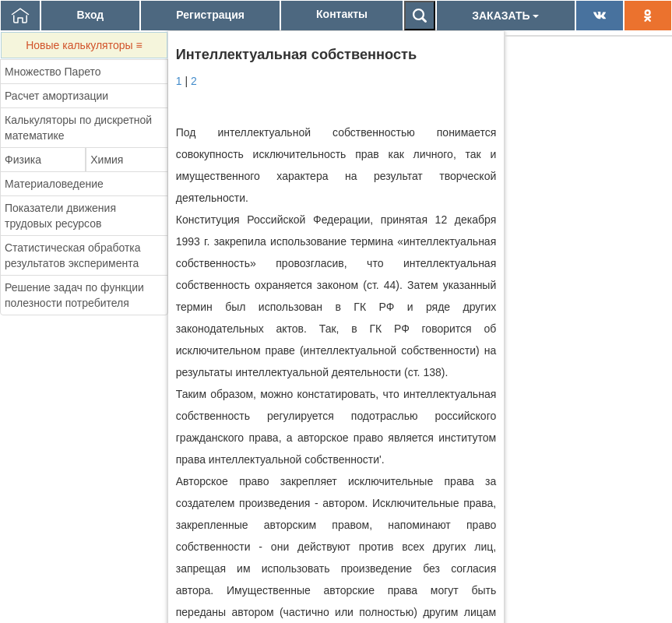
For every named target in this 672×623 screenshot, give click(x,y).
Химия (107, 160)
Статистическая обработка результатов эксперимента (73, 255)
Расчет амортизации (56, 96)
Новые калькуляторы (84, 45)
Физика (23, 160)
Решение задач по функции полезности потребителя (74, 295)
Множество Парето (53, 72)
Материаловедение (54, 184)
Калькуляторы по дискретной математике (78, 128)
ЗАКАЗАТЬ (505, 16)
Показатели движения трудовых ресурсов (60, 216)
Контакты (342, 14)
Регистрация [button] (210, 15)
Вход (91, 15)
